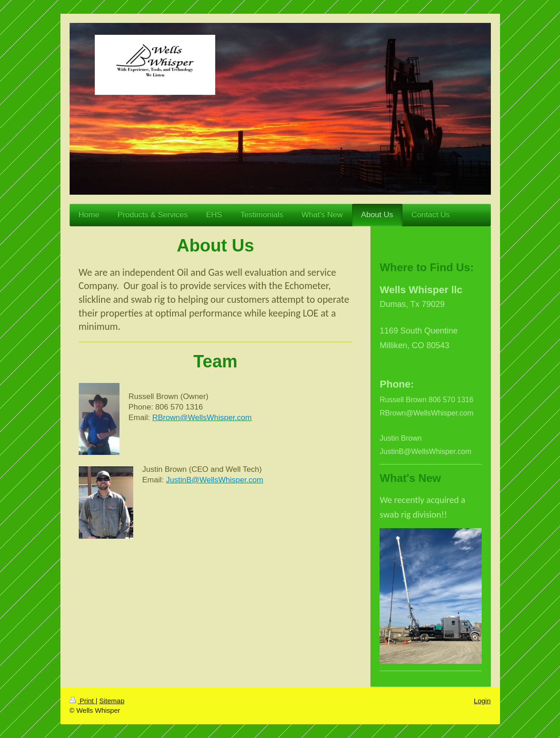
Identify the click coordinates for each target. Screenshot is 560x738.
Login (482, 701)
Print (83, 701)
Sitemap (112, 701)
